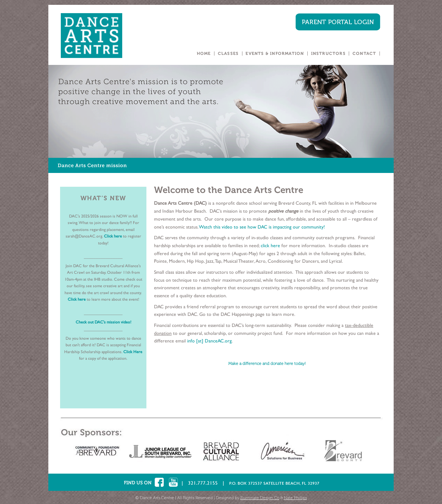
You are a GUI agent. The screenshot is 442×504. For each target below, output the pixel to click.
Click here (113, 236)
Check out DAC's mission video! (103, 322)
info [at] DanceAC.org (209, 341)
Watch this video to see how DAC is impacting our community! (262, 227)
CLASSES (228, 54)
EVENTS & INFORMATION (275, 54)
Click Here (133, 352)
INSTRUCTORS (328, 54)
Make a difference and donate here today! (267, 364)
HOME (204, 54)
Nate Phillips (295, 498)
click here (270, 245)
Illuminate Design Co (260, 498)
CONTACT (364, 54)
